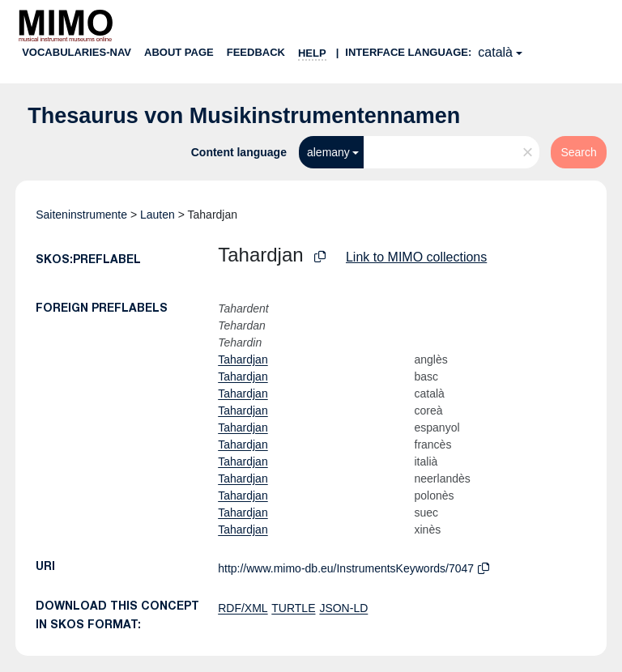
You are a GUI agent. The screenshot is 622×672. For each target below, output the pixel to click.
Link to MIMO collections (416, 257)
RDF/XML (243, 608)
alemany (328, 152)
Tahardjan (243, 359)
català (495, 52)
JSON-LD (343, 608)
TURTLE (293, 608)
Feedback (256, 52)
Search (578, 152)
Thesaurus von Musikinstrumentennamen (244, 116)
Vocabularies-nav (77, 52)
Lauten (158, 215)
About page (179, 52)
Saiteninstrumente (81, 215)
